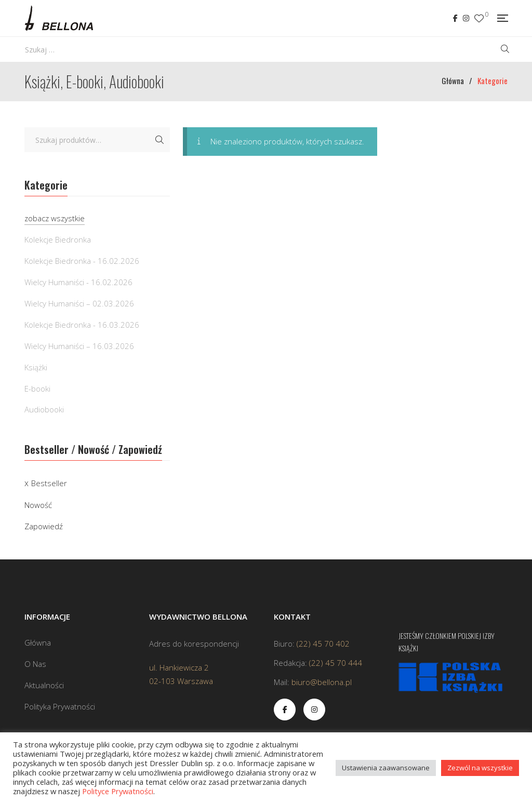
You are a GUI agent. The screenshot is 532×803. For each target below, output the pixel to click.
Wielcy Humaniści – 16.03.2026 (79, 346)
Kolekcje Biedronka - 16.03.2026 (82, 325)
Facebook (455, 18)
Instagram (466, 18)
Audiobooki (44, 409)
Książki (36, 367)
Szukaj (159, 140)
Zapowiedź (44, 526)
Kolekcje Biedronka (58, 239)
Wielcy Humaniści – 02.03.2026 (79, 303)
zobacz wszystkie (55, 218)
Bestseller (49, 483)
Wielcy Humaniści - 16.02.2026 (78, 282)
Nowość (38, 505)
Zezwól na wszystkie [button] (480, 768)
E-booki (37, 389)
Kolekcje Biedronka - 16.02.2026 (82, 261)
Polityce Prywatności (118, 791)
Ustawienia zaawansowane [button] (386, 768)
